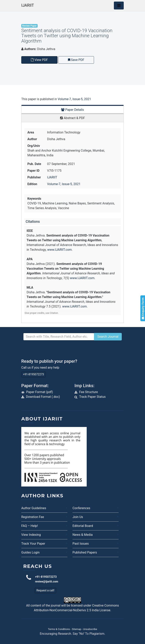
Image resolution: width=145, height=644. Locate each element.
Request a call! (45, 590)
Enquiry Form (143, 308)
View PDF (39, 60)
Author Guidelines (34, 508)
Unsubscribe (90, 629)
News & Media (83, 535)
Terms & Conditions (59, 629)
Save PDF (76, 60)
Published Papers (85, 552)
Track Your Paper (33, 544)
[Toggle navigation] (119, 6)
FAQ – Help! (30, 526)
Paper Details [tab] (72, 110)
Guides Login (30, 552)
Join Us (78, 517)
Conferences (81, 508)
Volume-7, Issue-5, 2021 (74, 99)
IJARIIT (28, 5)
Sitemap (77, 629)
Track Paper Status (92, 397)
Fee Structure (89, 392)
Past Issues (81, 544)
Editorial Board (83, 526)
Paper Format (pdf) (40, 392)
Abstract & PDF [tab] (72, 118)
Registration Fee (33, 517)
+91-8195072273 (33, 374)
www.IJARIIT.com (60, 250)
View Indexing (31, 535)
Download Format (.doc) (43, 397)
